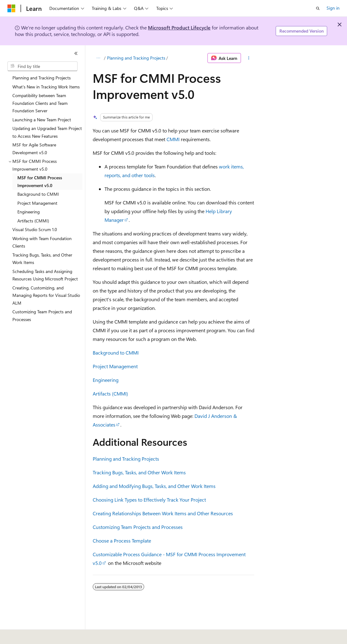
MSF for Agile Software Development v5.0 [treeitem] (34, 149)
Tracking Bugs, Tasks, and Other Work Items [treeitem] (42, 259)
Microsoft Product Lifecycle (179, 27)
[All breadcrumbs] (98, 58)
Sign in (333, 8)
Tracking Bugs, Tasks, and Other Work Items (139, 472)
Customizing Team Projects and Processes (138, 527)
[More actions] (249, 58)
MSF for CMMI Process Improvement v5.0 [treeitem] (40, 181)
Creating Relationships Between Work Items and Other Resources (163, 513)
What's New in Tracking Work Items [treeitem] (46, 87)
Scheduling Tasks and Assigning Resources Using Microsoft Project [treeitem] (45, 275)
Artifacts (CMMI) (110, 394)
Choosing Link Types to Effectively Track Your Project (149, 500)
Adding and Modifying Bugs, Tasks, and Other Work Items (154, 486)
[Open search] (318, 8)
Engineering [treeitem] (29, 212)
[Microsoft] (11, 8)
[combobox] (42, 66)
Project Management (115, 366)
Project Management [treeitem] (37, 203)
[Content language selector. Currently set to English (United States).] (36, 635)
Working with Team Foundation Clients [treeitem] (42, 242)
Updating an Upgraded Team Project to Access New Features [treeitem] (47, 132)
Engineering (106, 380)
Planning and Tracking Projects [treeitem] (42, 78)
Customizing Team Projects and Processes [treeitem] (42, 315)
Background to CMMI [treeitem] (38, 194)
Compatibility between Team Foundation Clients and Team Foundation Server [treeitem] (40, 103)
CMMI (173, 139)
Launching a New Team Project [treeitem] (42, 120)
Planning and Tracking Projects (136, 58)
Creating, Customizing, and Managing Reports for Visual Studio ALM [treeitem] (46, 295)
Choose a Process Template (122, 541)
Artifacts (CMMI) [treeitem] (33, 221)
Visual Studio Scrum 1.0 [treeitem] (35, 229)
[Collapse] (76, 53)
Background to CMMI (116, 353)
